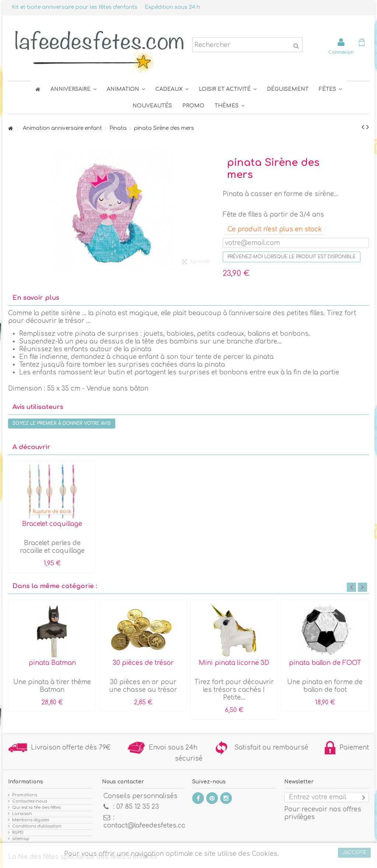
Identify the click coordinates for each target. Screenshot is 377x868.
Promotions (25, 795)
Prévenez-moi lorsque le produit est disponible (292, 257)
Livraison (22, 814)
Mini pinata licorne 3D (234, 663)
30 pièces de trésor (143, 663)
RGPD (18, 833)
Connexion (341, 52)
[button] (330, 89)
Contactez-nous (30, 801)
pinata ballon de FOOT (325, 663)
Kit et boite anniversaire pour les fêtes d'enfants (75, 7)
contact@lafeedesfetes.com (147, 826)
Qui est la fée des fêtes (36, 807)
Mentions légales (31, 820)
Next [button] (362, 587)
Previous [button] (351, 587)
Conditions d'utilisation (37, 826)
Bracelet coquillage (52, 524)
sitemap (21, 839)
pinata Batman (52, 663)
